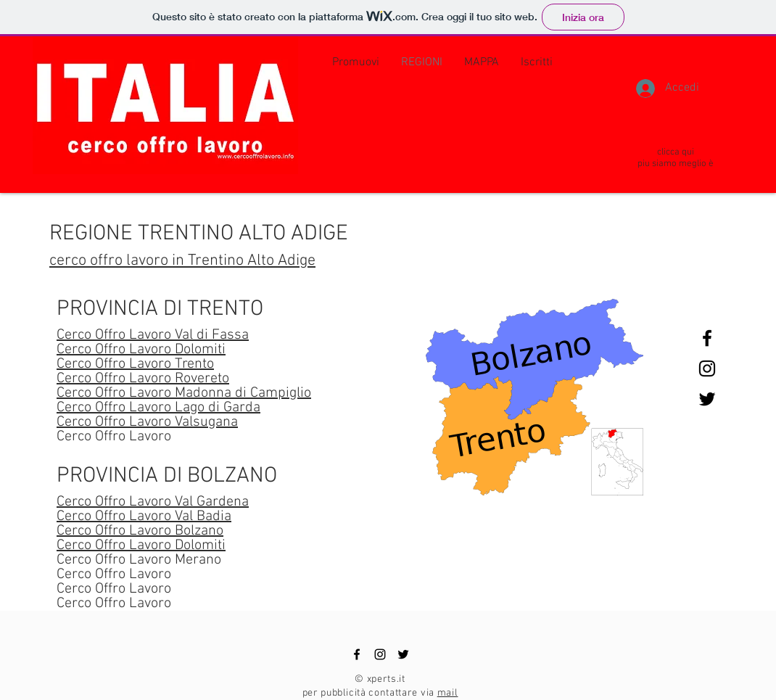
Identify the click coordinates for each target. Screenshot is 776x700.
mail (448, 693)
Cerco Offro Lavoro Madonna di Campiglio (184, 393)
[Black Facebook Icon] (707, 338)
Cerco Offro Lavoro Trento (135, 364)
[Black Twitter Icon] (707, 399)
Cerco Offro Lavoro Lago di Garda (158, 408)
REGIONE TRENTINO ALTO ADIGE (199, 234)
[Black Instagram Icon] (707, 368)
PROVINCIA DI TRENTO (160, 309)
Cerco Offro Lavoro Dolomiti (141, 350)
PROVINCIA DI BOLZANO (167, 476)
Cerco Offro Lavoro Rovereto (143, 379)
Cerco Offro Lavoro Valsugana (147, 422)
